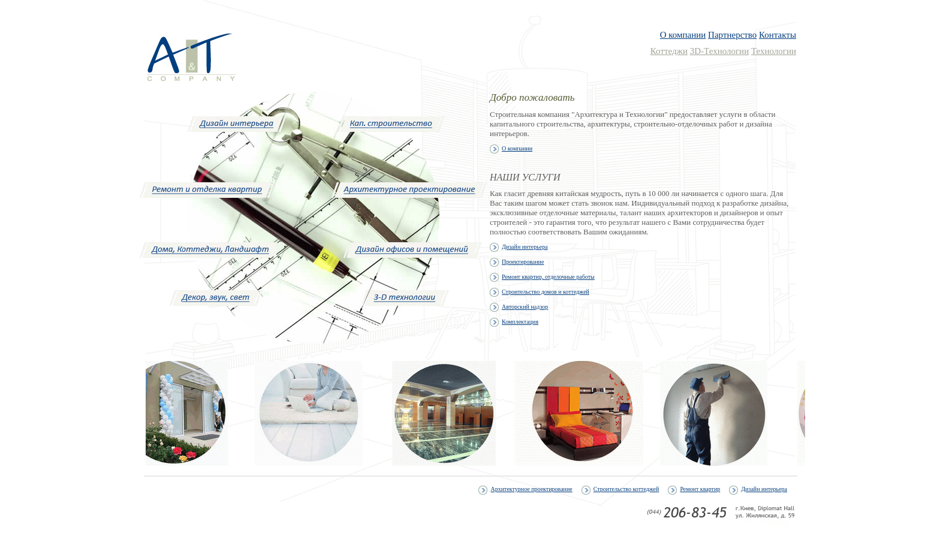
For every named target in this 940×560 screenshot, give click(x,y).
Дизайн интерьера (764, 489)
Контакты (778, 35)
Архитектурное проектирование (531, 489)
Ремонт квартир (700, 489)
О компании (683, 35)
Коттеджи (669, 51)
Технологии (774, 51)
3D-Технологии (719, 51)
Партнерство (732, 35)
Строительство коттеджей (626, 489)
